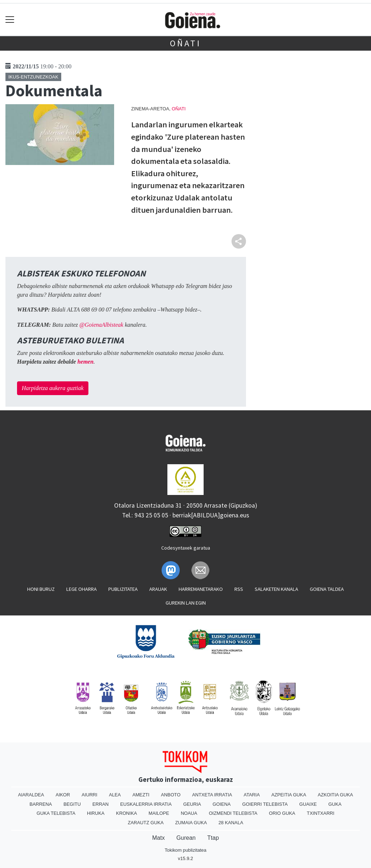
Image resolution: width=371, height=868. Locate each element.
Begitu (72, 804)
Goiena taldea (327, 589)
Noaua (189, 813)
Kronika (126, 813)
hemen (86, 362)
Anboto (171, 795)
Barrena (41, 804)
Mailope (159, 813)
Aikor (63, 795)
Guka (335, 804)
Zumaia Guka (191, 823)
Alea (115, 795)
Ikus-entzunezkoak (33, 77)
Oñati (185, 43)
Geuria (192, 804)
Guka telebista (56, 813)
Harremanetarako (201, 589)
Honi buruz (41, 589)
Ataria (252, 795)
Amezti (141, 795)
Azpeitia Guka (289, 795)
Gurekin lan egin (186, 603)
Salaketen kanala (276, 589)
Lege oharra (82, 589)
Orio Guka (282, 813)
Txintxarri (321, 813)
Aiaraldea (31, 795)
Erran (101, 804)
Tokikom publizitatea (185, 850)
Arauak (158, 589)
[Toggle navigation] (10, 20)
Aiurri (89, 795)
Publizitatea (123, 589)
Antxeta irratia (212, 795)
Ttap (213, 838)
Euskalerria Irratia (146, 804)
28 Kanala (231, 823)
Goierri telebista (265, 804)
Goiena (222, 804)
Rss (239, 589)
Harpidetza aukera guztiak (53, 388)
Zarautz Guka (146, 823)
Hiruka (96, 813)
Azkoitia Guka (335, 795)
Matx (159, 838)
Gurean (186, 838)
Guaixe (308, 804)
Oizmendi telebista (233, 813)
